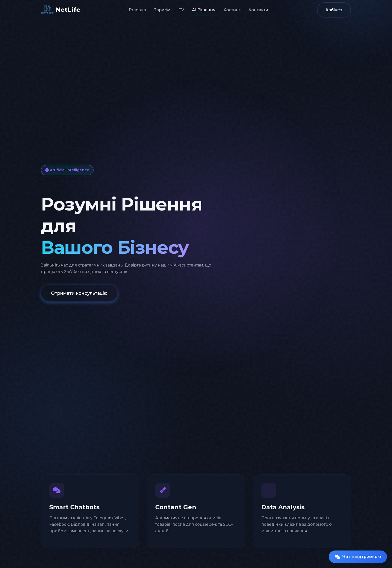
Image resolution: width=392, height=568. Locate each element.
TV (181, 10)
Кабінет (334, 10)
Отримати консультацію (79, 293)
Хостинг (232, 10)
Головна (137, 10)
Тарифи (162, 10)
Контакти (258, 10)
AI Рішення (204, 10)
